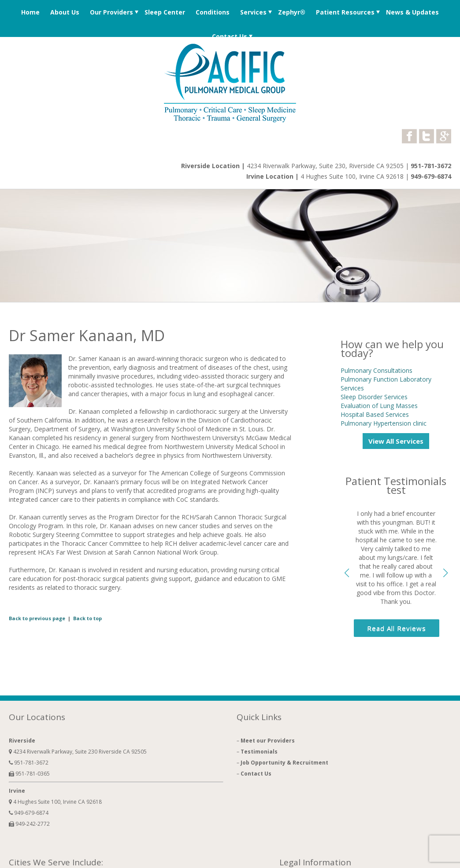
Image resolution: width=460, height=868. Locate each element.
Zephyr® (292, 12)
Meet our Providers (268, 741)
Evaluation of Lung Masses (379, 406)
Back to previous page (37, 618)
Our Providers (111, 12)
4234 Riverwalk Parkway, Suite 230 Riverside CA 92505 (78, 752)
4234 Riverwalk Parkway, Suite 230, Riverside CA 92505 (325, 166)
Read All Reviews (397, 628)
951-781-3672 (431, 166)
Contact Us (230, 36)
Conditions (213, 12)
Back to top (87, 618)
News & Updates (412, 12)
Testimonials (259, 752)
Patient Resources (345, 12)
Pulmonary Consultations (377, 370)
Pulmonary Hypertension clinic (384, 423)
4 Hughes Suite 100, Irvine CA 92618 (353, 176)
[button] (445, 573)
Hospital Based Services (375, 414)
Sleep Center (165, 12)
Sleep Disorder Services (374, 397)
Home (30, 12)
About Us (65, 12)
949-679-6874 (431, 176)
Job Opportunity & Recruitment (284, 763)
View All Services (396, 441)
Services (253, 12)
